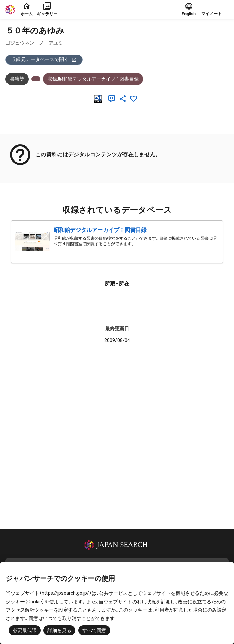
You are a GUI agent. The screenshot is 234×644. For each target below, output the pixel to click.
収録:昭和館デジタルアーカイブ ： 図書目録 (93, 79)
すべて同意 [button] (94, 630)
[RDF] (99, 99)
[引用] (113, 99)
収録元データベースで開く (44, 60)
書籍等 (17, 79)
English (189, 9)
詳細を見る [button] (59, 630)
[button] (215, 10)
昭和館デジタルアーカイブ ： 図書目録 (100, 230)
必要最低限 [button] (25, 630)
